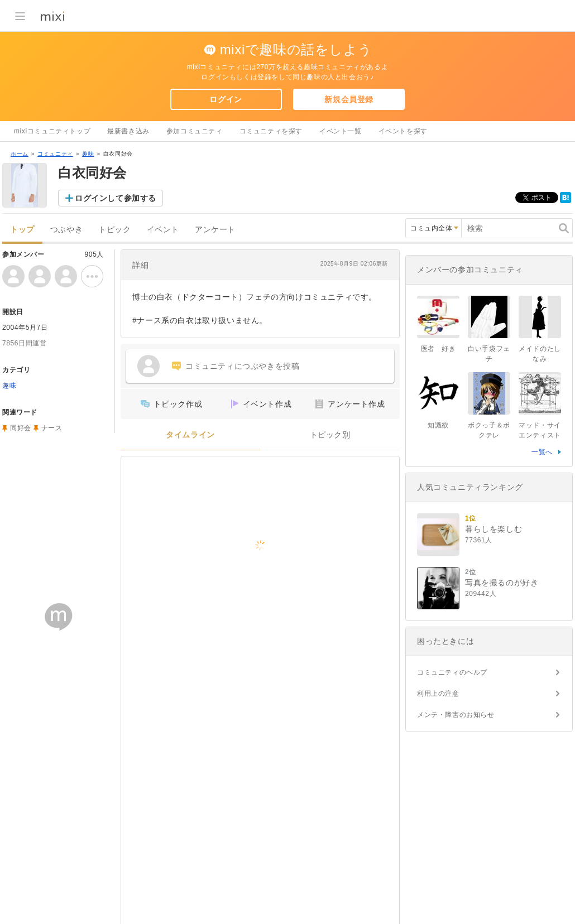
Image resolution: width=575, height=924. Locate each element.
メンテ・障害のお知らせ (456, 715)
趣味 (88, 154)
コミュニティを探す (271, 131)
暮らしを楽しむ (493, 529)
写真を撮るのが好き (502, 583)
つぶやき (66, 230)
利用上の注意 (438, 694)
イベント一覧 (341, 131)
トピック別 (330, 435)
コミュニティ (55, 154)
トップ (22, 230)
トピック (114, 230)
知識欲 (438, 425)
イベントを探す (403, 131)
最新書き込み (128, 131)
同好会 (21, 428)
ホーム (20, 154)
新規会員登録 (349, 99)
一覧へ (542, 452)
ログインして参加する (116, 198)
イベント (163, 230)
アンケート (215, 230)
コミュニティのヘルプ (452, 672)
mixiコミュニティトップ (52, 131)
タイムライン (190, 435)
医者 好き (439, 349)
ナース (52, 428)
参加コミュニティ (195, 131)
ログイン (226, 99)
